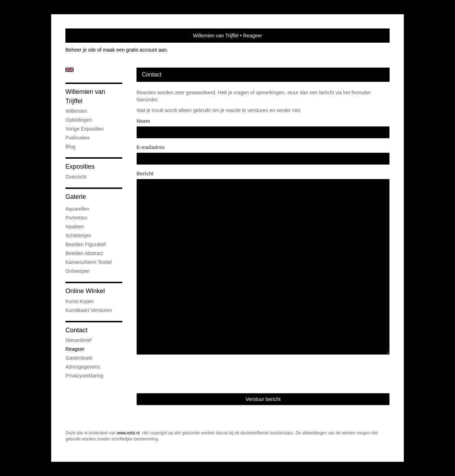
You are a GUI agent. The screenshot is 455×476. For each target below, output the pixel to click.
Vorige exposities (84, 129)
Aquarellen (77, 209)
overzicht (76, 177)
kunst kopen (80, 301)
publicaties (77, 138)
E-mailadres (151, 147)
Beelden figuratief (86, 244)
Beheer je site (81, 50)
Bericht (145, 174)
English (69, 70)
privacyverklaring (84, 376)
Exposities (80, 166)
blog (70, 147)
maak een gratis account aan (135, 50)
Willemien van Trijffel (216, 36)
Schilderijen (78, 236)
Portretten (76, 218)
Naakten (75, 227)
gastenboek (79, 358)
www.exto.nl (128, 433)
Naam (143, 121)
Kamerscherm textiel (89, 262)
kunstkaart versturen (89, 310)
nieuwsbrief (78, 340)
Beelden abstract (84, 253)
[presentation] (191, 374)
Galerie (76, 197)
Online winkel (85, 291)
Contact (76, 330)
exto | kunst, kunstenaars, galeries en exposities (85, 36)
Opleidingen (79, 120)
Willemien (76, 111)
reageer (75, 349)
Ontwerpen (77, 271)
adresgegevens (83, 367)
